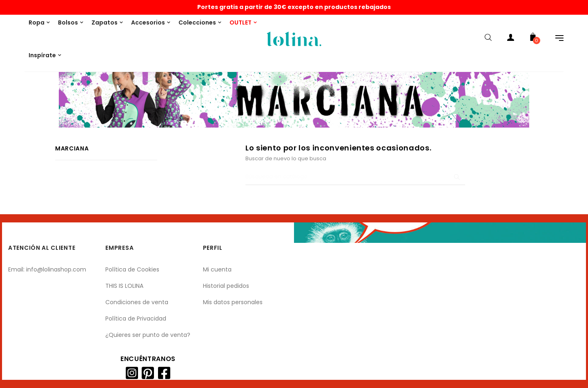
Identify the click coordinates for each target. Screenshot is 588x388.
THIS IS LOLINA (124, 286)
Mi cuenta (217, 269)
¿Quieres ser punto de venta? (148, 335)
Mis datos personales (233, 302)
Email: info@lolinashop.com (47, 269)
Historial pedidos (226, 286)
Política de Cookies (132, 269)
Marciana (72, 148)
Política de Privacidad (136, 318)
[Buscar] (355, 177)
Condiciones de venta (137, 302)
